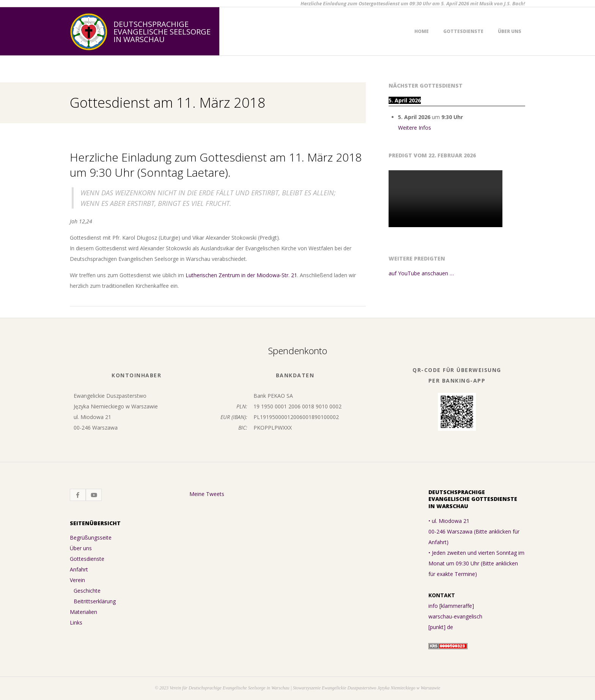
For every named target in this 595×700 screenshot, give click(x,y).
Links (76, 622)
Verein (77, 580)
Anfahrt (79, 569)
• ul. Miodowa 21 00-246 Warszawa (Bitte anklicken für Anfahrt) (474, 531)
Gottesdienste (463, 31)
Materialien (83, 612)
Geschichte (87, 591)
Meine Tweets (207, 494)
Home (422, 31)
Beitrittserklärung (95, 601)
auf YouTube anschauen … (421, 273)
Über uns (510, 31)
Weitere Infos (415, 128)
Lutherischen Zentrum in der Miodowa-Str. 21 (241, 275)
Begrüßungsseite (91, 538)
